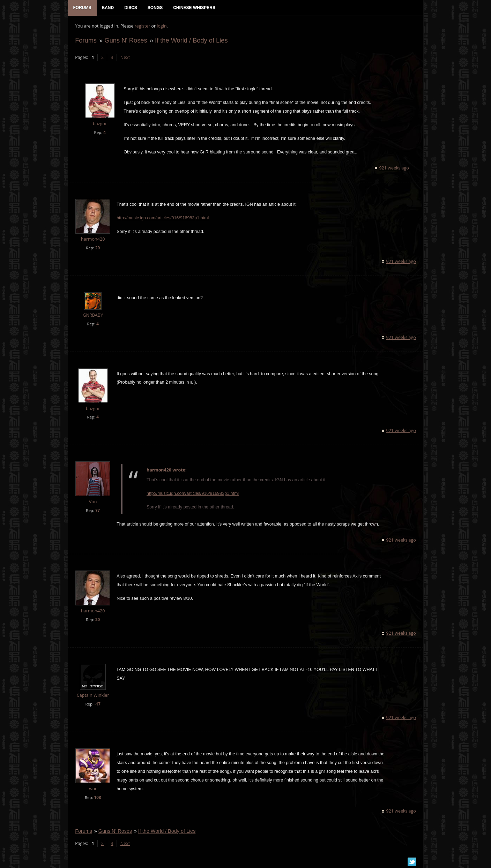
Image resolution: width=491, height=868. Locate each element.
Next (125, 58)
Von (93, 502)
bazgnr (99, 124)
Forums (86, 41)
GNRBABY (93, 315)
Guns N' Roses (126, 41)
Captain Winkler (93, 696)
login (162, 26)
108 (97, 798)
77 (97, 511)
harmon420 (92, 239)
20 (97, 248)
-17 (97, 705)
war (93, 789)
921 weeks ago (394, 168)
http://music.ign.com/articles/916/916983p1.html (163, 218)
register (142, 26)
